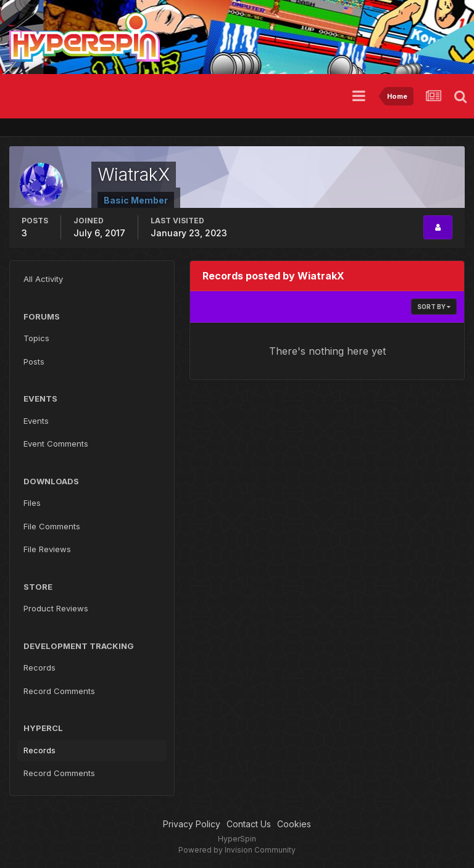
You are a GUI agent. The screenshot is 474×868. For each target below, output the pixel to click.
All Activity (43, 279)
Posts (34, 362)
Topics (36, 338)
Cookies (294, 824)
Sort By (434, 307)
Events (36, 421)
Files (32, 503)
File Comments (52, 526)
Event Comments (56, 444)
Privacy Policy (192, 824)
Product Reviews (56, 608)
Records (39, 668)
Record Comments (59, 691)
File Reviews (47, 549)
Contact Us (249, 824)
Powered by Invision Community (237, 850)
